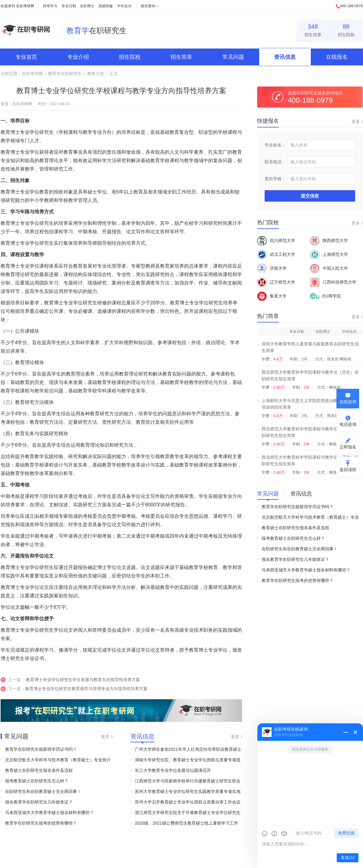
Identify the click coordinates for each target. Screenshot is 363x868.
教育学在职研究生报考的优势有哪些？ (41, 823)
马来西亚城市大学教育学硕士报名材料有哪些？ (49, 813)
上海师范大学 (329, 254)
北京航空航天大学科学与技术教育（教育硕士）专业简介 (58, 760)
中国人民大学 (329, 268)
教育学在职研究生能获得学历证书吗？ (41, 749)
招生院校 (346, 29)
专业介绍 (78, 57)
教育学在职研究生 (65, 74)
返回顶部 (348, 470)
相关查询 (148, 6)
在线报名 (337, 57)
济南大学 (272, 268)
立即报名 (348, 447)
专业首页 (26, 57)
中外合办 (124, 6)
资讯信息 (285, 57)
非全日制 (69, 6)
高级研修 (106, 6)
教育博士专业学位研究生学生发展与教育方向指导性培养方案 (83, 680)
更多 (105, 737)
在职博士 (87, 6)
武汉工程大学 (276, 254)
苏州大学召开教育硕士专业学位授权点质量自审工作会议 (188, 802)
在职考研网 (25, 6)
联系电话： (275, 162)
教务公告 (96, 74)
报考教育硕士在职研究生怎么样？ (37, 781)
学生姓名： (275, 145)
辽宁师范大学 (276, 282)
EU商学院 (325, 296)
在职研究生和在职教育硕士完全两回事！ (43, 791)
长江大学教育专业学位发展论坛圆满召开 (173, 770)
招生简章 (313, 29)
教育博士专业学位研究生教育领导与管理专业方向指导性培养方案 (86, 689)
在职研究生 (97, 30)
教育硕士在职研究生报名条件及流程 (39, 770)
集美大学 (272, 296)
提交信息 (310, 196)
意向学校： (275, 179)
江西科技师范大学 (333, 282)
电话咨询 (348, 424)
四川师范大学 (276, 241)
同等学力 (50, 6)
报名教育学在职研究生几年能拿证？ (39, 802)
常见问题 (233, 57)
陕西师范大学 (329, 241)
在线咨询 (348, 402)
